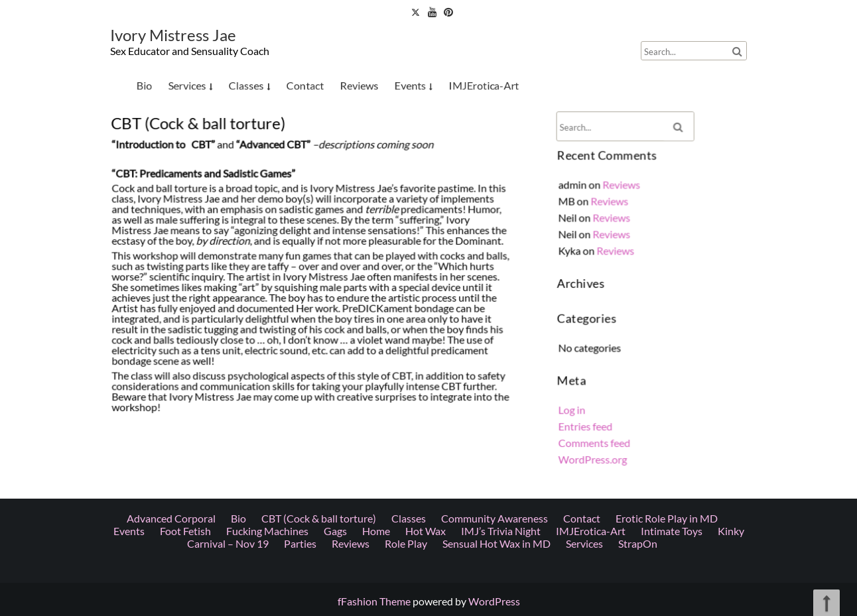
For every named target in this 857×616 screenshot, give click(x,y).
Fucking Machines (267, 268)
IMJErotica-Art (484, 85)
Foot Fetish (185, 268)
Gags (335, 268)
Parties (300, 280)
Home (376, 268)
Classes (246, 85)
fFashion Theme (374, 601)
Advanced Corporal (171, 255)
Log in (574, 406)
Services (187, 85)
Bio (144, 85)
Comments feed (596, 438)
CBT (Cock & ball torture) (319, 255)
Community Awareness (494, 255)
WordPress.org (594, 454)
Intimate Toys (672, 268)
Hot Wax (426, 268)
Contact (305, 85)
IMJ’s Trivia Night (501, 268)
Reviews (360, 85)
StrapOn (638, 280)
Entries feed (587, 422)
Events (410, 85)
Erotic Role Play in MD (667, 255)
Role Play (406, 280)
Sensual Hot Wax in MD (496, 280)
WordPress (494, 601)
